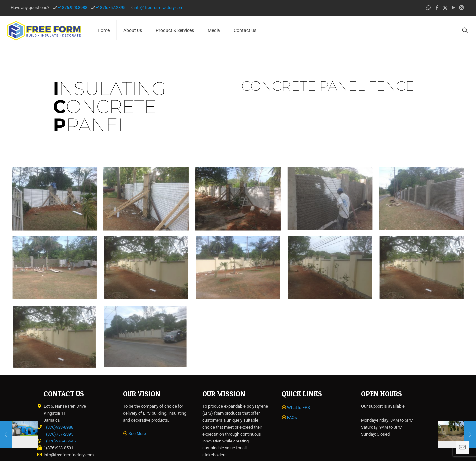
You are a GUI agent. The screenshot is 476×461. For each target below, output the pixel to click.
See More (137, 433)
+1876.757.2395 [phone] (110, 7)
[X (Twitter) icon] (445, 8)
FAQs (292, 418)
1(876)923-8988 (59, 427)
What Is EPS (298, 408)
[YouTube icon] (453, 8)
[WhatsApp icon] (429, 8)
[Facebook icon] (437, 8)
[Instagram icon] (462, 8)
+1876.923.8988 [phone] (72, 7)
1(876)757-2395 (59, 434)
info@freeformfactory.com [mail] (159, 7)
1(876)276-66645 (60, 441)
